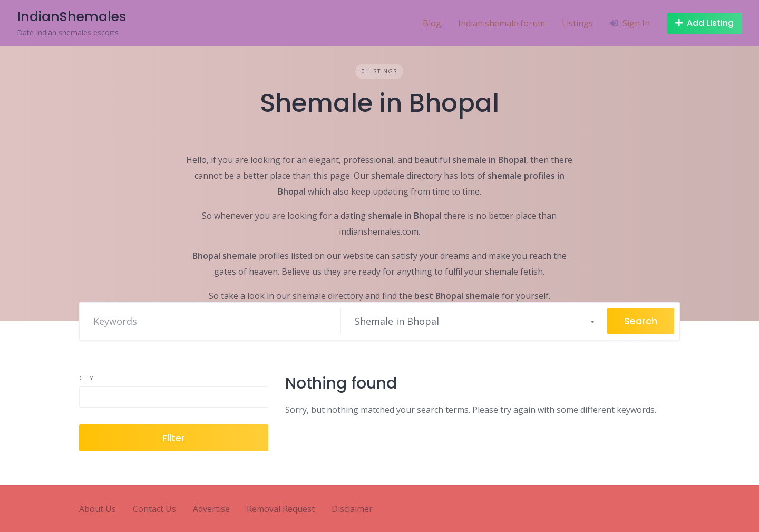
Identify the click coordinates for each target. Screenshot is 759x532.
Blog (432, 23)
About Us (98, 509)
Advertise (211, 509)
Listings (577, 23)
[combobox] (474, 321)
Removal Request (281, 509)
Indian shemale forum (502, 23)
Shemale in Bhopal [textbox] (397, 321)
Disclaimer (352, 509)
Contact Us (154, 509)
